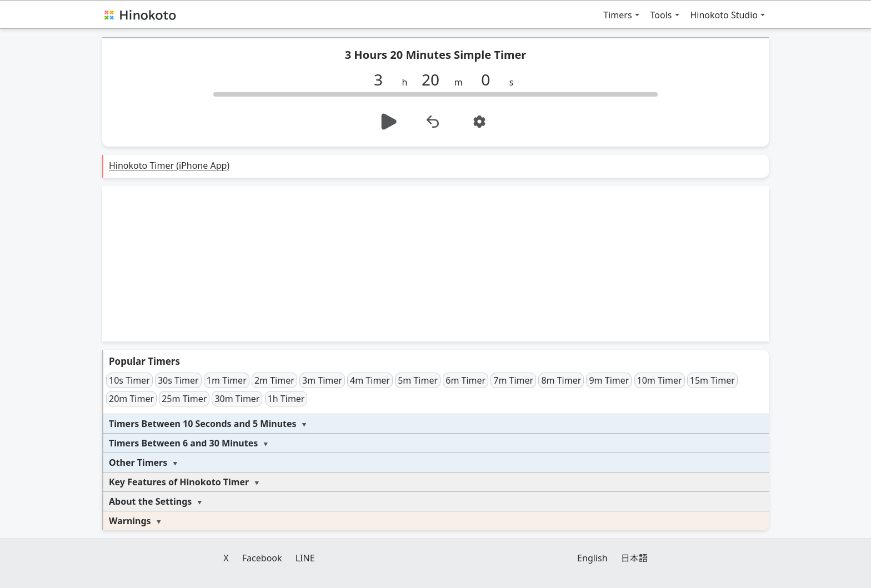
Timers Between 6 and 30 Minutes (183, 443)
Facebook (262, 558)
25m (184, 399)
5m (418, 380)
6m (465, 380)
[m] (435, 79)
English (592, 558)
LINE (305, 558)
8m (561, 380)
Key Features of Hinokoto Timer (179, 482)
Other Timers (138, 463)
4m (370, 380)
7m (513, 380)
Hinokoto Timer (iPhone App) (169, 165)
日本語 (634, 558)
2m (274, 380)
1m (227, 380)
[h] (383, 79)
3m (322, 380)
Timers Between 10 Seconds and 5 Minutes (203, 424)
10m (660, 380)
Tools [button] (661, 15)
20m (131, 399)
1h (286, 399)
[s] (490, 79)
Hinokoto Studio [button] (724, 15)
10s (129, 380)
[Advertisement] (436, 264)
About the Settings (150, 501)
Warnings (130, 521)
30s (178, 380)
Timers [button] (617, 15)
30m (237, 399)
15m (712, 380)
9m (609, 380)
